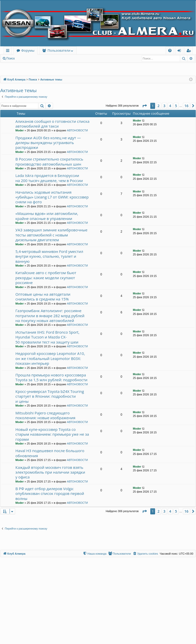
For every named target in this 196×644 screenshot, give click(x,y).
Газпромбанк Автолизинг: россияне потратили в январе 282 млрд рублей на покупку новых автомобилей (50, 316)
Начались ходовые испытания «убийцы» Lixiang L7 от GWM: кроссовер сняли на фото (52, 197)
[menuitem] (170, 51)
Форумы (28, 50)
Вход (26, 58)
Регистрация (45, 58)
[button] (144, 106)
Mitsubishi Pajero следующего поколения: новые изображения (45, 415)
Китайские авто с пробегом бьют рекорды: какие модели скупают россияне (46, 278)
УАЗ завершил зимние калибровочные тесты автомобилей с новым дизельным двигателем (51, 235)
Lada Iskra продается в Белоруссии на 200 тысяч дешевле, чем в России (49, 178)
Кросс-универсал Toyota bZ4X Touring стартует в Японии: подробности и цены (50, 396)
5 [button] (176, 106)
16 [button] (186, 106)
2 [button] (159, 106)
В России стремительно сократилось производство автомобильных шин (49, 161)
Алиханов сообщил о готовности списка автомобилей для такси (52, 124)
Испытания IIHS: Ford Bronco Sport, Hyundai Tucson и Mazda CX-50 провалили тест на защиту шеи (47, 337)
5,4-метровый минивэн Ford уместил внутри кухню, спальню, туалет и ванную (49, 256)
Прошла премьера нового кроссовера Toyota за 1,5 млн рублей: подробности (51, 377)
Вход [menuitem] (180, 51)
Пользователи (59, 50)
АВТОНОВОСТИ (77, 130)
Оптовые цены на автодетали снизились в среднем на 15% (43, 297)
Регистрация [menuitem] (190, 51)
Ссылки (9, 51)
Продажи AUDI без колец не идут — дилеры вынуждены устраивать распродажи (48, 143)
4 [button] (170, 106)
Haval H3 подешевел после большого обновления (50, 453)
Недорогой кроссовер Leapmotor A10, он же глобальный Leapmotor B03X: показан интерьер (50, 358)
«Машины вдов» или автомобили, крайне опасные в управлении (47, 216)
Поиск (10, 58)
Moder (20, 130)
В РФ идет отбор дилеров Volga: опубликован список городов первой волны (50, 494)
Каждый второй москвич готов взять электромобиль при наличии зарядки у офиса (50, 472)
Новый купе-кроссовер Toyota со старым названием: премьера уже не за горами (52, 434)
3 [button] (164, 106)
